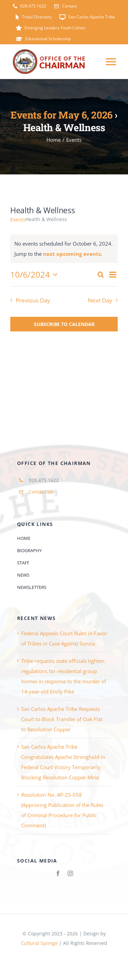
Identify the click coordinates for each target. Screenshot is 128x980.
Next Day (100, 300)
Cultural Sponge (39, 943)
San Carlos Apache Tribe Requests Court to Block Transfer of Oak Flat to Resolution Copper (62, 719)
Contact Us (41, 492)
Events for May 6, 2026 (62, 115)
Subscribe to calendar (64, 324)
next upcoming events (72, 254)
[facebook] (58, 873)
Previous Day (33, 300)
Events (18, 220)
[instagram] (70, 873)
